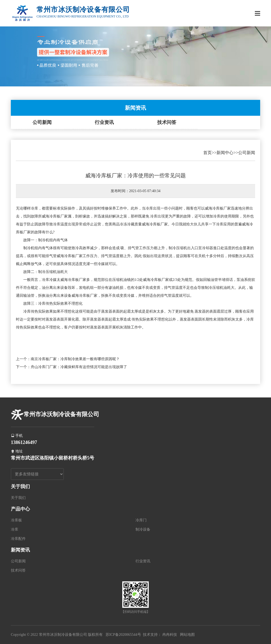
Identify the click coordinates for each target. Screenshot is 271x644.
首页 (207, 153)
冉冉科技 (170, 635)
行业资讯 (104, 122)
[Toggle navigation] (258, 14)
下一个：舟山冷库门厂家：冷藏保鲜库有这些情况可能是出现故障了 (71, 367)
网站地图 (187, 635)
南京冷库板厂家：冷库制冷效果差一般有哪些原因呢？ (75, 359)
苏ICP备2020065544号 (123, 635)
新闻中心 (225, 153)
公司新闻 (42, 122)
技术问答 (167, 122)
